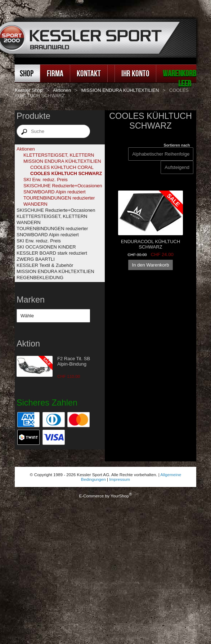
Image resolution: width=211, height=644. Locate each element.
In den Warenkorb (151, 265)
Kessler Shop (29, 90)
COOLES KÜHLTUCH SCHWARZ (66, 173)
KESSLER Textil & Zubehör (45, 265)
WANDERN (35, 204)
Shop (27, 73)
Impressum (120, 479)
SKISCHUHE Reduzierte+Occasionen (63, 186)
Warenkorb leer (179, 78)
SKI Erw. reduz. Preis (46, 180)
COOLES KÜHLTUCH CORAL (62, 167)
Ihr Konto (135, 73)
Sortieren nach (177, 145)
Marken (31, 300)
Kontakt (89, 73)
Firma (55, 73)
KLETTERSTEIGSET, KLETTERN (59, 155)
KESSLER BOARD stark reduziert (52, 253)
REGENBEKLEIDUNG (40, 278)
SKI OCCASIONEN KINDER (46, 247)
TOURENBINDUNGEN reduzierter (59, 198)
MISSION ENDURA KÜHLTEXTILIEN (120, 90)
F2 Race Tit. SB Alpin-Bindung (74, 361)
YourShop (120, 496)
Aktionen (62, 90)
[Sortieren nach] (177, 167)
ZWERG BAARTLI (36, 259)
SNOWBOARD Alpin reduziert (55, 192)
